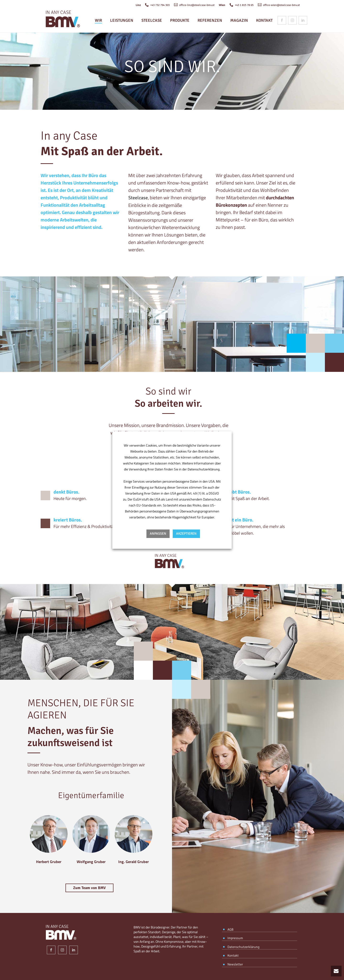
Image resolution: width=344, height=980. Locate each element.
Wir (98, 20)
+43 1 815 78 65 (242, 5)
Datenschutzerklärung (204, 469)
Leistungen (122, 20)
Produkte (180, 20)
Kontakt (264, 20)
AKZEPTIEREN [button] (186, 534)
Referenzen (210, 20)
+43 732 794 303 (157, 5)
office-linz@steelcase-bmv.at (194, 5)
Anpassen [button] (158, 534)
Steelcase (152, 20)
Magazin (239, 20)
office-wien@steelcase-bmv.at (279, 5)
